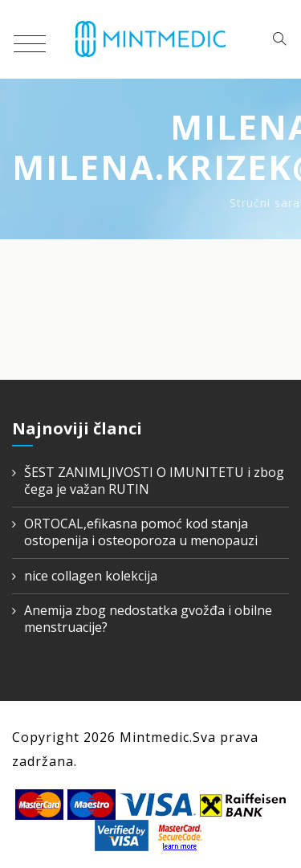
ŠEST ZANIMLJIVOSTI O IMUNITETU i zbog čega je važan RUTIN (154, 481)
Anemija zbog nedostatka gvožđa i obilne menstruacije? (148, 619)
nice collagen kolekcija (91, 576)
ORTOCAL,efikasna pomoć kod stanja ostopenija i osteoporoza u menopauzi (141, 532)
